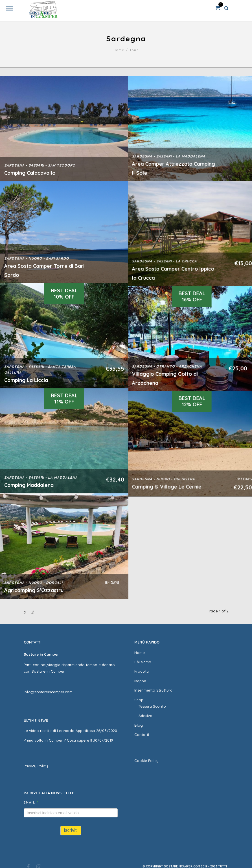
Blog (139, 725)
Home (119, 50)
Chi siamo (143, 662)
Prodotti (142, 671)
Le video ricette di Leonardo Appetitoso (59, 731)
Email (31, 802)
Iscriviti (71, 830)
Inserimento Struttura (153, 690)
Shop (139, 700)
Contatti (142, 735)
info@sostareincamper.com (48, 692)
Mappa (140, 681)
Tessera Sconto (152, 706)
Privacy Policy (36, 766)
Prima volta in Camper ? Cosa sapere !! (58, 740)
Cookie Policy (146, 761)
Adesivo (145, 716)
